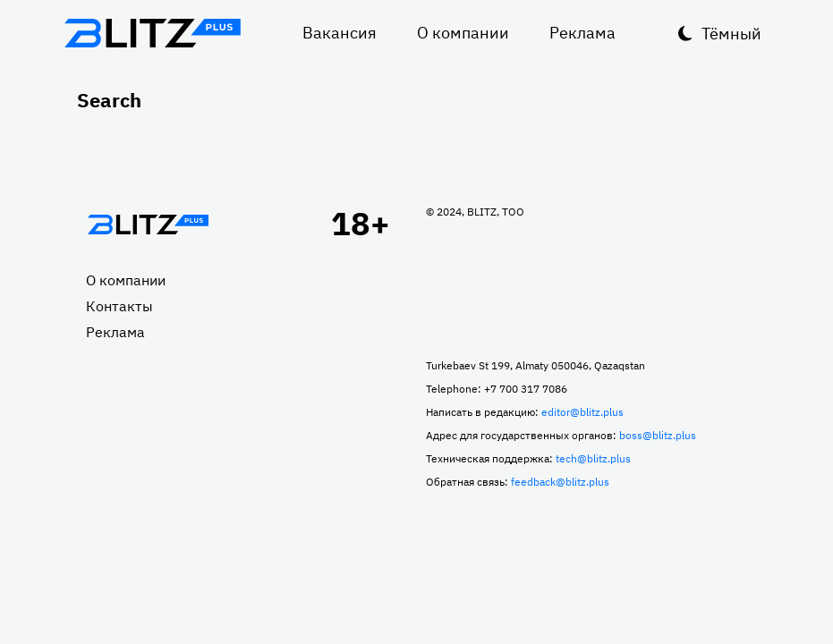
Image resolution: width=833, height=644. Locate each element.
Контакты (119, 306)
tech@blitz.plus (593, 458)
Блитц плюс (153, 33)
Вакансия (340, 33)
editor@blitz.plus (582, 412)
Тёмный (731, 34)
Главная (149, 225)
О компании (463, 33)
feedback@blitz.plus (560, 482)
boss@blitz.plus (658, 435)
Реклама (582, 33)
